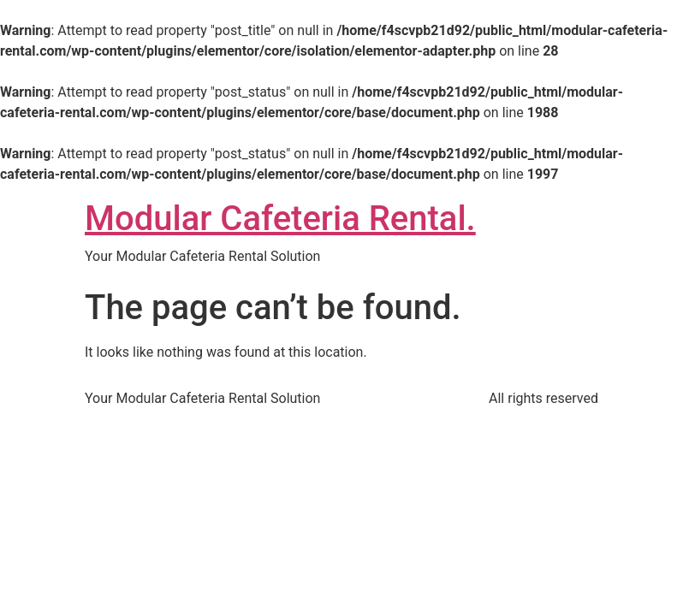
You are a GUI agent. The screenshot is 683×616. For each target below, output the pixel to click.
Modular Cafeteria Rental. (280, 219)
